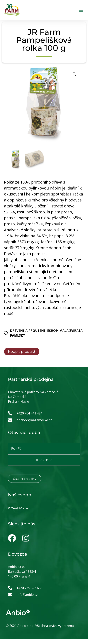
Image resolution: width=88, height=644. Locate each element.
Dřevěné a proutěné (28, 331)
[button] (81, 10)
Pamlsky (17, 336)
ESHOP (52, 331)
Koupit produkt (22, 352)
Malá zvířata (71, 331)
